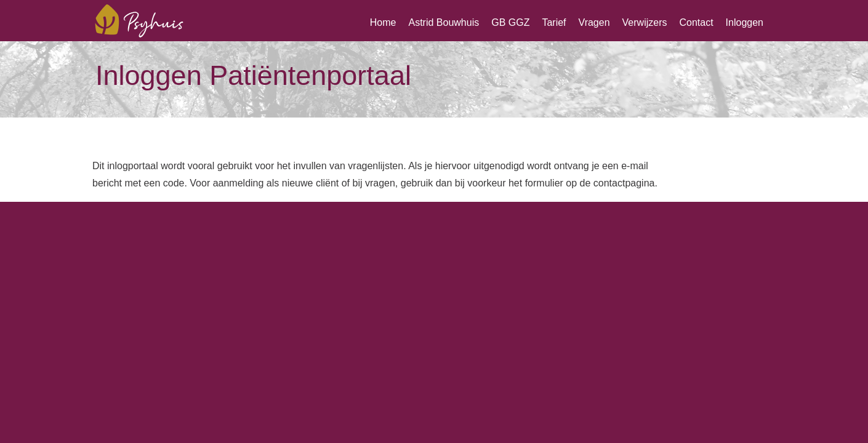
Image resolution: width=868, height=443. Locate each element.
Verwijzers (645, 22)
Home (383, 22)
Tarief (554, 22)
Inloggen (745, 22)
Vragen (594, 22)
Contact (696, 22)
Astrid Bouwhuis (444, 22)
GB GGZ (510, 22)
